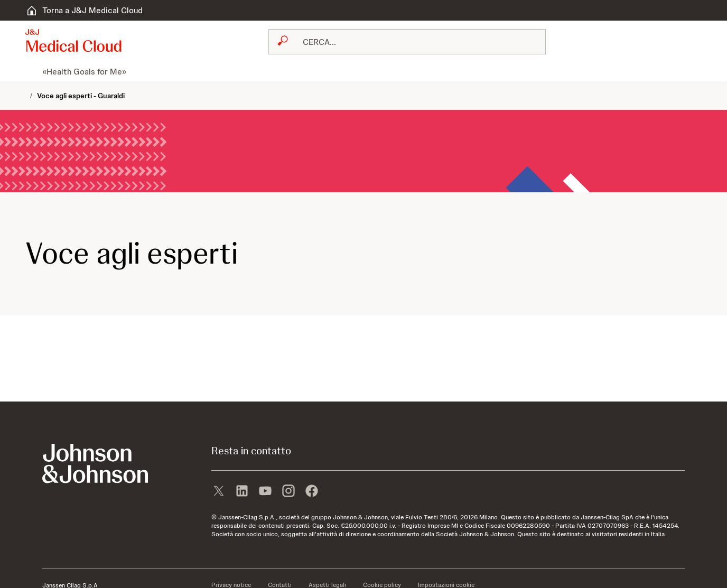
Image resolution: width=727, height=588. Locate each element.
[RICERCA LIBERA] (413, 42)
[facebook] (312, 492)
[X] (219, 492)
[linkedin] (242, 492)
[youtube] (265, 492)
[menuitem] (30, 71)
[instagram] (288, 492)
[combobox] (407, 42)
